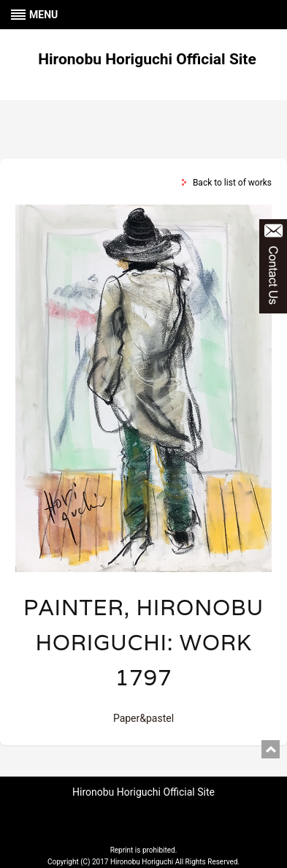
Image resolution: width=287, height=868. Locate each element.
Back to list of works (232, 183)
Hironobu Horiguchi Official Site (147, 59)
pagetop (271, 749)
